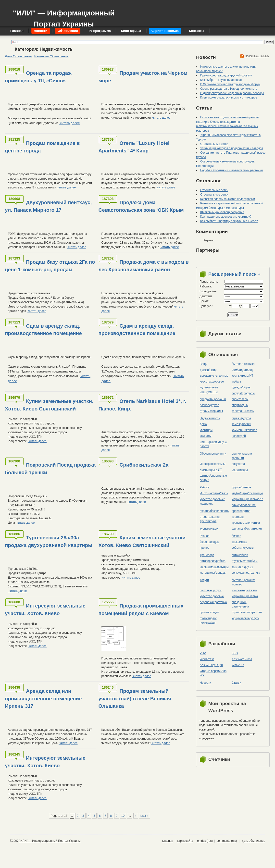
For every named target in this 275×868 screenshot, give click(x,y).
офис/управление (244, 505)
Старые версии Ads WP (213, 673)
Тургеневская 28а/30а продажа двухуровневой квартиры (49, 541)
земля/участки (241, 424)
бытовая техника (243, 364)
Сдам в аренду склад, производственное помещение (43, 330)
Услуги (204, 580)
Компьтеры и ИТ (211, 470)
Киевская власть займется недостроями (228, 199)
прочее (205, 548)
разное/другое (209, 405)
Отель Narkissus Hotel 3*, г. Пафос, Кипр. (143, 405)
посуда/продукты (243, 393)
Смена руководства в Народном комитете (229, 89)
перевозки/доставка (213, 602)
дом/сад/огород (242, 370)
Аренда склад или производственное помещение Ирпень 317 (43, 699)
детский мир (208, 370)
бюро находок (209, 542)
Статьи (236, 683)
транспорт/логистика (246, 523)
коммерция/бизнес (244, 430)
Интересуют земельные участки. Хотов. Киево (45, 609)
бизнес (236, 536)
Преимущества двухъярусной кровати (226, 75)
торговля (238, 517)
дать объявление (254, 841)
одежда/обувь (241, 387)
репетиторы (240, 470)
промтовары (240, 399)
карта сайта (185, 841)
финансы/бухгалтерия (247, 529)
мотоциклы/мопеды (213, 573)
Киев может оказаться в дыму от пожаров (229, 98)
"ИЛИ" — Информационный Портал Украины (64, 16)
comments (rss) (227, 841)
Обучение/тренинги (213, 454)
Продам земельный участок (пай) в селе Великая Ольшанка (135, 699)
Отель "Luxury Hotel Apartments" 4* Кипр (134, 147)
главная (168, 841)
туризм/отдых (209, 529)
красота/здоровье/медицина (212, 501)
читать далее (69, 123)
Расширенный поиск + (234, 274)
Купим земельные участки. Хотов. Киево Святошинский (49, 405)
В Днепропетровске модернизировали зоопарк (232, 93)
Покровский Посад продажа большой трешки (50, 469)
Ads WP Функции (211, 665)
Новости (205, 683)
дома (203, 424)
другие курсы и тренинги (242, 456)
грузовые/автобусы (245, 561)
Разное (205, 536)
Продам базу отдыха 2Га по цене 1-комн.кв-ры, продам (50, 266)
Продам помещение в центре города (42, 147)
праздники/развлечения (240, 604)
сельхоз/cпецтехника (246, 573)
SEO (235, 653)
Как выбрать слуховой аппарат (221, 80)
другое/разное (241, 487)
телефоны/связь (243, 411)
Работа (205, 487)
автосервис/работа (213, 561)
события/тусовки (243, 548)
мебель (237, 382)
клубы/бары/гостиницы (247, 493)
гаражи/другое (241, 418)
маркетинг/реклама (245, 596)
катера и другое (242, 567)
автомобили (240, 555)
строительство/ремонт (247, 612)
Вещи (204, 364)
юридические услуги (245, 618)
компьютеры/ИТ (242, 376)
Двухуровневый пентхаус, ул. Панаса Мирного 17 (48, 206)
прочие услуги (209, 612)
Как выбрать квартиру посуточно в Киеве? (229, 221)
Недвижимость (210, 418)
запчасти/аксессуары (214, 567)
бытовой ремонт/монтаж (243, 582)
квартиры (206, 430)
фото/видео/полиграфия (208, 620)
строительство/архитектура (210, 519)
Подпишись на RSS (257, 56)
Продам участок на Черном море (143, 77)
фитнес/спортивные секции (213, 478)
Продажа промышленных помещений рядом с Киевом (141, 609)
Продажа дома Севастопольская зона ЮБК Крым (141, 206)
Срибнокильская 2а (144, 465)
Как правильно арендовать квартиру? (226, 217)
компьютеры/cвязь (244, 590)
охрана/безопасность (214, 511)
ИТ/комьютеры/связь (214, 493)
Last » (144, 816)
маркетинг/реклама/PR (247, 499)
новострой (239, 436)
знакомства (239, 542)
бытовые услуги (211, 590)
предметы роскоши (213, 399)
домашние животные (214, 376)
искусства (238, 464)
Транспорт (207, 555)
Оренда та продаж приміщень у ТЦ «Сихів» (38, 77)
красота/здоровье (212, 382)
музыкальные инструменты (209, 390)
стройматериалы (211, 411)
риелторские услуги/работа (214, 444)
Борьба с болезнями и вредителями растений (231, 170)
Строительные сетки (214, 144)
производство (241, 511)
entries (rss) (205, 841)
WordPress (207, 659)
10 (123, 816)
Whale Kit (238, 665)
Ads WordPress (242, 659)
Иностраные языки (213, 464)
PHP (203, 653)
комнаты (206, 436)
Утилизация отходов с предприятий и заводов (232, 148)
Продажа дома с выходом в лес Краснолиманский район (144, 266)
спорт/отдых (240, 405)
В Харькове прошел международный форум (230, 84)
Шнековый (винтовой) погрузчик (222, 212)
